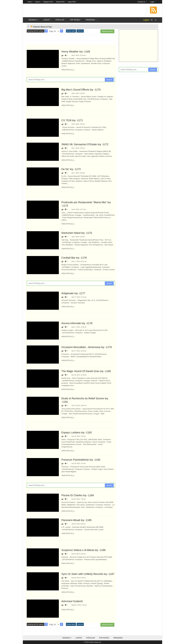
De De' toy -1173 (71, 169)
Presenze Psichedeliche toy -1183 (81, 460)
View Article (68, 70)
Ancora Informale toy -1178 (77, 323)
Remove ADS (107, 31)
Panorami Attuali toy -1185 (77, 520)
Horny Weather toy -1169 (76, 52)
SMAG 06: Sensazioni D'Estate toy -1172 (85, 144)
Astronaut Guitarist (72, 601)
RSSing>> (67, 638)
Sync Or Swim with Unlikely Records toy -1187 (88, 574)
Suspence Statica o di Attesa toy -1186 (84, 550)
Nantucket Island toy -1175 (77, 233)
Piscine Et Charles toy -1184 (78, 495)
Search (109, 80)
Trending (118, 638)
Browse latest (71, 31)
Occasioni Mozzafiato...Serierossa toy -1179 (87, 347)
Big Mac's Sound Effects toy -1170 (81, 90)
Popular (91, 638)
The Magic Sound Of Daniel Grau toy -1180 (86, 371)
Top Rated (104, 638)
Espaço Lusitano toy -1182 (77, 432)
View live (80, 31)
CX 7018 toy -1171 (72, 120)
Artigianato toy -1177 (73, 293)
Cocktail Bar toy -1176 (74, 258)
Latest (79, 638)
